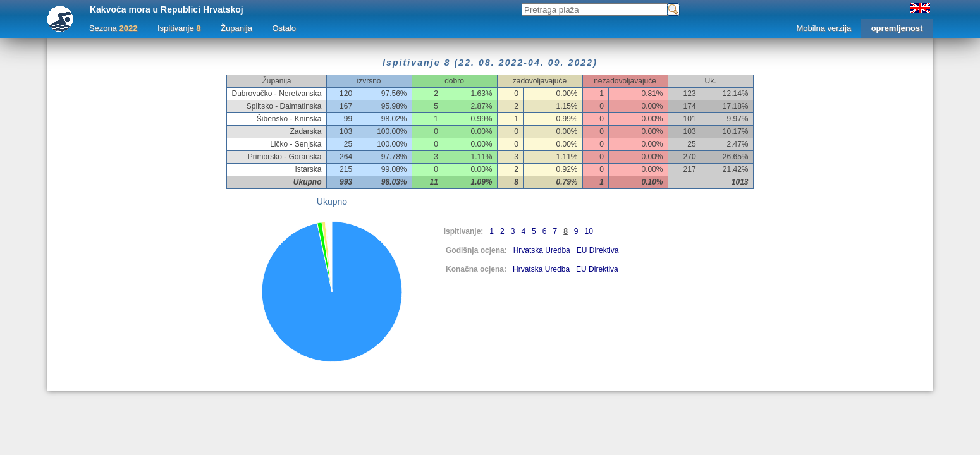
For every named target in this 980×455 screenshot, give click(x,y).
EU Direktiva (598, 250)
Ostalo (284, 28)
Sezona (113, 28)
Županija (236, 28)
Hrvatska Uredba (542, 250)
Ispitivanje (179, 28)
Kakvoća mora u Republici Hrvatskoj (167, 9)
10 (589, 231)
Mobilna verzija (824, 28)
